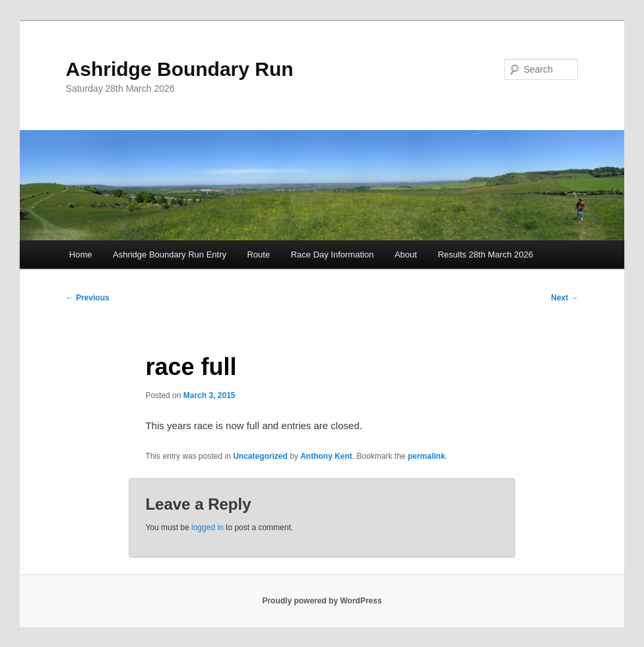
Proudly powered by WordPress (322, 601)
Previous (88, 298)
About (406, 255)
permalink (427, 456)
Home (81, 255)
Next (564, 298)
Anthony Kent (326, 456)
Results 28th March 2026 (485, 255)
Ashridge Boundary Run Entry (170, 255)
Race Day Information (333, 255)
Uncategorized (260, 456)
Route (258, 255)
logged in (208, 528)
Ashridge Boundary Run (180, 69)
